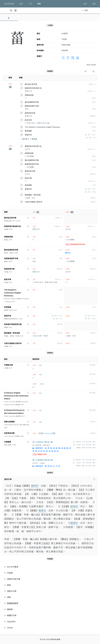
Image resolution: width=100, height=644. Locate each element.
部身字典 (28, 120)
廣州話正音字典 (31, 84)
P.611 (94, 422)
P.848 (93, 410)
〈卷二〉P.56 (91, 192)
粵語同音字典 (30, 113)
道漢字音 (28, 135)
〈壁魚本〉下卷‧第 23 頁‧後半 (85, 460)
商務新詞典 (29, 95)
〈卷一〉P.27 (91, 135)
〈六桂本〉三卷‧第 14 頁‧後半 (85, 445)
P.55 (94, 202)
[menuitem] (50, 567)
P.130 (94, 116)
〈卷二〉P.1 (92, 138)
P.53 (94, 198)
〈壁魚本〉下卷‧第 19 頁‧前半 (85, 442)
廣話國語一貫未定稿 (33, 195)
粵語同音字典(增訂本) (33, 88)
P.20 (94, 433)
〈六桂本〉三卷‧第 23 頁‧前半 (85, 463)
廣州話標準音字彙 (32, 102)
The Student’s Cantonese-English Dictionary (42, 127)
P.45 (61, 343)
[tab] (9, 18)
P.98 (61, 324)
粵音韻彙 (28, 131)
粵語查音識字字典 (32, 106)
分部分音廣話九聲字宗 (34, 202)
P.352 (93, 365)
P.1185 (93, 393)
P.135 (94, 174)
